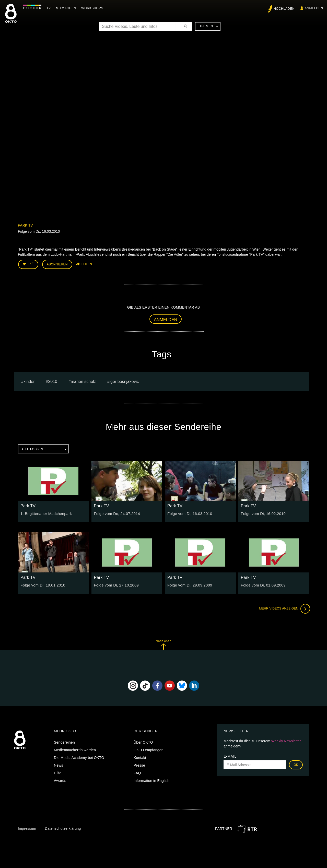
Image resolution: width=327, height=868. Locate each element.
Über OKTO (143, 742)
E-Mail (230, 756)
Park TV (25, 225)
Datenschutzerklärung (63, 827)
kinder (29, 380)
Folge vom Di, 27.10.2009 (115, 584)
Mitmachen (67, 8)
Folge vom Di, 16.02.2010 (262, 513)
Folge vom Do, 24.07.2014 (116, 513)
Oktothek (33, 8)
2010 (53, 380)
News (59, 765)
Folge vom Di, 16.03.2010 (189, 513)
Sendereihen (64, 742)
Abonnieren (57, 264)
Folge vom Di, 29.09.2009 (189, 584)
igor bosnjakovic (124, 380)
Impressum (27, 827)
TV (50, 8)
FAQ (137, 772)
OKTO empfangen (149, 749)
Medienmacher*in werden (75, 749)
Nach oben (163, 644)
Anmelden (166, 319)
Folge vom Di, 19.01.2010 (42, 584)
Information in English (151, 780)
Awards (60, 780)
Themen (209, 26)
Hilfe (58, 772)
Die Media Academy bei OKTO (79, 757)
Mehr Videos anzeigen (284, 608)
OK (296, 764)
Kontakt (140, 757)
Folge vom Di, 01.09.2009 (262, 584)
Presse (139, 765)
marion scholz (83, 380)
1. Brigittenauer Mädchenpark (45, 513)
